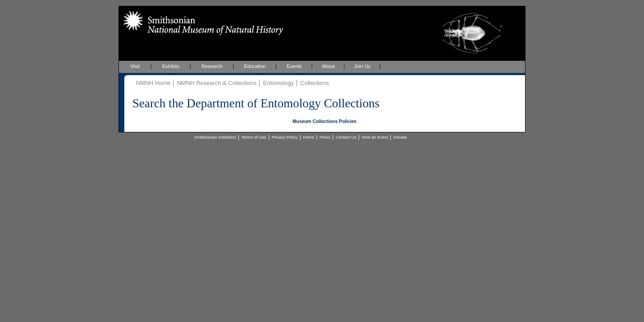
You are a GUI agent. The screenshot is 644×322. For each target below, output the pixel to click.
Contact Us (346, 137)
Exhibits (171, 66)
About (328, 66)
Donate (400, 137)
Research (212, 66)
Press (325, 137)
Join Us (362, 66)
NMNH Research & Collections (217, 83)
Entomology (278, 83)
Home (308, 137)
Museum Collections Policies (324, 121)
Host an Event (375, 137)
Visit (135, 66)
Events (294, 66)
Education (255, 66)
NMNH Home (153, 83)
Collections (315, 83)
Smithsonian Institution (215, 137)
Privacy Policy (284, 137)
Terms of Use (254, 137)
